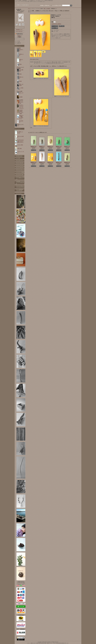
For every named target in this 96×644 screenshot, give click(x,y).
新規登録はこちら (19, 30)
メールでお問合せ (55, 5)
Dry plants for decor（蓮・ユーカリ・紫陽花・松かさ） (20, 141)
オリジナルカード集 (20, 175)
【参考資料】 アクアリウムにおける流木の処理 (20, 183)
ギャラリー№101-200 (20, 165)
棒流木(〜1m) (21, 50)
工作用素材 (19, 48)
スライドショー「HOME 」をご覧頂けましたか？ (20, 178)
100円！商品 (19, 148)
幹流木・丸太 (21, 78)
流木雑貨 (21, 97)
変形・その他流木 (21, 85)
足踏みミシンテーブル (20, 125)
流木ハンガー (21, 93)
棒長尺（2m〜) (21, 60)
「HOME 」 (19, 36)
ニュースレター (19, 193)
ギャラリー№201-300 (20, 167)
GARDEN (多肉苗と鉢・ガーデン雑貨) (21, 112)
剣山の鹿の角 (21, 121)
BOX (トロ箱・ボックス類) (21, 102)
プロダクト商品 (20, 145)
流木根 (20, 81)
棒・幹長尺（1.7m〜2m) (20, 132)
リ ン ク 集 (18, 158)
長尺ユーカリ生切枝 (20, 137)
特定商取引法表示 (19, 156)
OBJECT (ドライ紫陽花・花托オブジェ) (21, 117)
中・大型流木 (21, 88)
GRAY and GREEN (20, 100)
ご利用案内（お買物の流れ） (45, 5)
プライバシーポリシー (20, 170)
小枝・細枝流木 (21, 70)
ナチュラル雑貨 (19, 91)
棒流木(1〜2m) (21, 55)
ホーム (29, 9)
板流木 (20, 64)
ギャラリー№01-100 (19, 163)
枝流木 (20, 74)
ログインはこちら (19, 31)
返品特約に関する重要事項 (56, 24)
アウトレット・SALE (20, 152)
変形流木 (34, 147)
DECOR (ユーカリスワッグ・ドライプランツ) (21, 107)
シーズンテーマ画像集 (20, 172)
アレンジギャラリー (20, 161)
